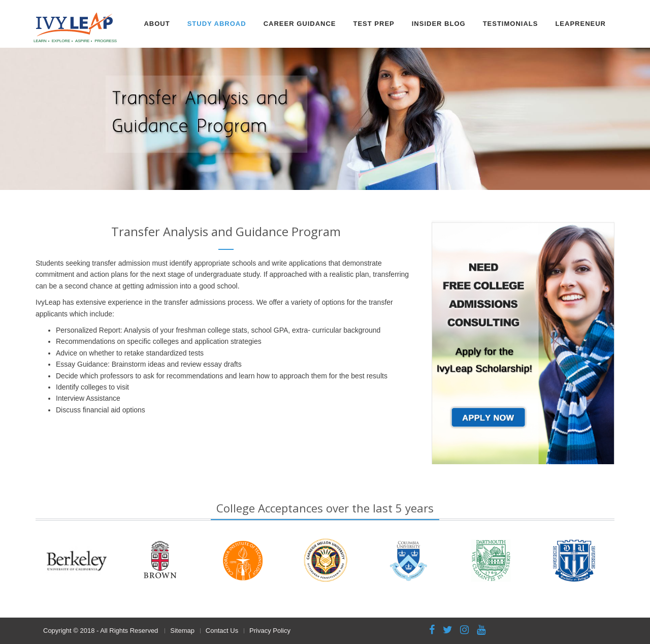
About (157, 24)
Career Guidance (300, 24)
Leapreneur (580, 24)
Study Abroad (217, 24)
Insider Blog (439, 24)
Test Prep (373, 24)
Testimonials (511, 24)
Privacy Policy (270, 631)
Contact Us (222, 631)
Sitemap (182, 631)
